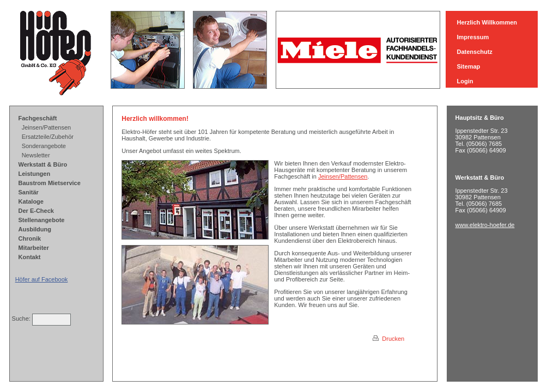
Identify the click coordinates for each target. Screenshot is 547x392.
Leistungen (35, 174)
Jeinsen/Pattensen (47, 127)
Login (465, 81)
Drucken (388, 339)
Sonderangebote (44, 146)
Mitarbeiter (34, 248)
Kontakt (30, 257)
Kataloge (31, 201)
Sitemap (468, 66)
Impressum (473, 37)
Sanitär (29, 192)
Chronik (30, 238)
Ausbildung (35, 229)
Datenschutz (474, 52)
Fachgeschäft (38, 118)
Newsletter (36, 155)
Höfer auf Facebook (42, 279)
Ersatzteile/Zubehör (48, 137)
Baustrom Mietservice (50, 183)
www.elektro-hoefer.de (485, 225)
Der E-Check (36, 211)
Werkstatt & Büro (43, 164)
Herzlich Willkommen (487, 22)
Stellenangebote (42, 220)
